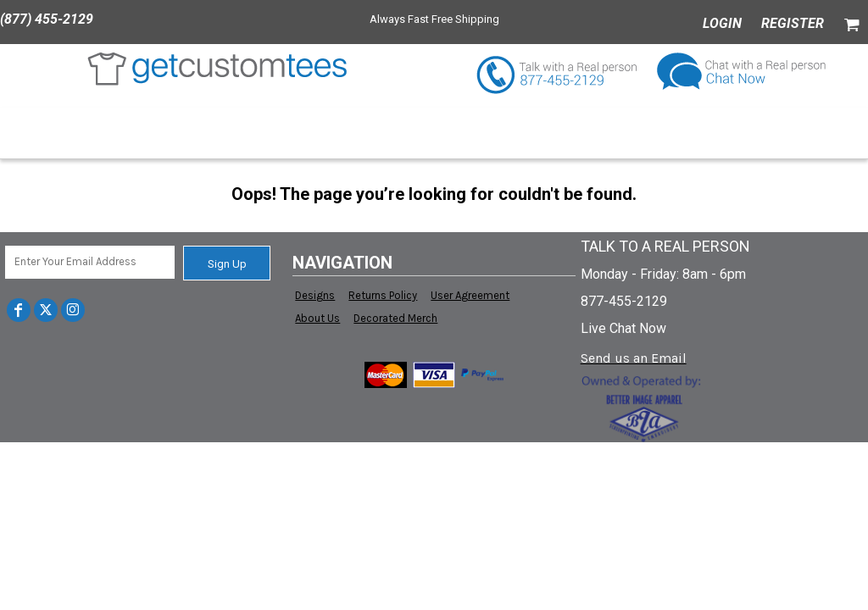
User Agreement (470, 295)
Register (793, 23)
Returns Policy (383, 295)
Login (722, 23)
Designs (315, 295)
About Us (317, 318)
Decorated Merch (395, 318)
